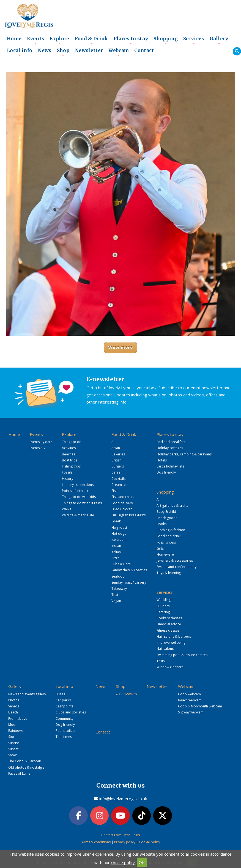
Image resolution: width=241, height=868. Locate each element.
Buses (60, 694)
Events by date (41, 442)
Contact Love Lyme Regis (121, 835)
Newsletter (89, 51)
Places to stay (131, 40)
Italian (116, 552)
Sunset (13, 749)
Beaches (69, 454)
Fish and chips (122, 497)
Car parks (63, 700)
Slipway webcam (191, 712)
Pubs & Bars (121, 564)
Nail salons (165, 649)
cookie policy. (123, 862)
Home (14, 39)
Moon (13, 725)
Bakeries (118, 454)
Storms (14, 737)
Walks (66, 509)
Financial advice (169, 624)
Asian (116, 448)
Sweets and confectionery (176, 567)
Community (65, 719)
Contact (144, 51)
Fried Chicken (122, 509)
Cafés (116, 472)
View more (121, 347)
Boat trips (70, 460)
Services (194, 40)
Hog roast (119, 527)
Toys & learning (169, 573)
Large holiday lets (170, 466)
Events (35, 40)
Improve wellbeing (171, 642)
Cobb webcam (189, 694)
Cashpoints (64, 706)
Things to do (72, 442)
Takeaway (119, 588)
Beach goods (167, 518)
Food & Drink (91, 40)
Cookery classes (169, 618)
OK (142, 862)
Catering (163, 612)
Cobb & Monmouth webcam (200, 706)
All (113, 442)
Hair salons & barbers (174, 636)
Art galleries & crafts (172, 506)
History (68, 479)
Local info (20, 52)
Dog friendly (166, 472)
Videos (14, 706)
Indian (116, 546)
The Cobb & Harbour (25, 761)
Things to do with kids (79, 497)
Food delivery (122, 503)
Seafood (118, 576)
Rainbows (16, 731)
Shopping (166, 40)
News (44, 51)
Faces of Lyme (19, 773)
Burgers (118, 466)
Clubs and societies (71, 712)
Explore (59, 40)
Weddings (164, 600)
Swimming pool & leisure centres (182, 655)
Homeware (165, 554)
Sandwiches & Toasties (129, 570)
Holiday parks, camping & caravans (184, 454)
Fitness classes (168, 630)
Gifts (160, 548)
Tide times (64, 737)
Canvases (128, 694)
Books (161, 524)
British (116, 460)
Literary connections (78, 485)
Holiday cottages (170, 448)
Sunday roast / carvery (129, 582)
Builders (163, 606)
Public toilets (65, 731)
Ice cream (119, 540)
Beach (13, 712)
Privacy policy (125, 842)
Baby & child (166, 512)
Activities (69, 448)
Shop (63, 52)
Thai (115, 594)
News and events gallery (27, 694)
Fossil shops (166, 542)
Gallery (219, 40)
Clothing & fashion (171, 530)
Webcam (119, 52)
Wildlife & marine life (78, 515)
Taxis (161, 661)
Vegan (116, 601)
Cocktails (118, 479)
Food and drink (169, 536)
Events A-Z (38, 448)
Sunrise (14, 743)
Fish (114, 491)
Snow (12, 755)
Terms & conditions (95, 842)
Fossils (67, 472)
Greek (116, 521)
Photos (14, 700)
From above (18, 719)
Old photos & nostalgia (26, 767)
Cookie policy (150, 842)
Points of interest (75, 491)
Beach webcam (190, 700)
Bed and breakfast (171, 442)
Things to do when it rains (82, 503)
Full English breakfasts (128, 515)
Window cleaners (170, 667)
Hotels (162, 460)
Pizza (115, 558)
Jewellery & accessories (175, 560)
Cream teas (120, 485)
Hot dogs (119, 534)
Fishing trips (71, 466)
